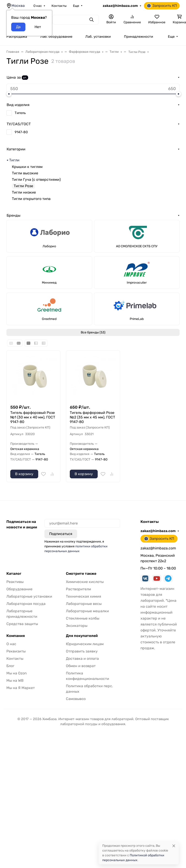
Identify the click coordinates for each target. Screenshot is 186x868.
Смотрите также (81, 574)
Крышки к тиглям (27, 167)
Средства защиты (22, 624)
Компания (16, 636)
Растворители (78, 589)
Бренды (13, 215)
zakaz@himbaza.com (120, 6)
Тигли (14, 160)
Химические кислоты (85, 582)
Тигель (20, 113)
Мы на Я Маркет (21, 688)
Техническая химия (84, 596)
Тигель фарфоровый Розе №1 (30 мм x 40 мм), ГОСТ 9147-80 (33, 417)
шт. (25, 77)
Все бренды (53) (93, 332)
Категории (16, 149)
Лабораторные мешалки (87, 611)
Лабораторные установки (29, 596)
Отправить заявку (82, 651)
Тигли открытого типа (31, 199)
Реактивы (15, 582)
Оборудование (19, 589)
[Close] (174, 846)
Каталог (14, 574)
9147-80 (21, 132)
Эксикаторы (77, 626)
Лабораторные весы (84, 604)
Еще (76, 6)
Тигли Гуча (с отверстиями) (36, 180)
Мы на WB (15, 680)
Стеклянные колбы (83, 618)
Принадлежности (139, 37)
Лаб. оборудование (56, 37)
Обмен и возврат (81, 666)
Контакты (59, 6)
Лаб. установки (98, 37)
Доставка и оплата (82, 659)
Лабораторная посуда (26, 604)
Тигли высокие (25, 173)
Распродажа (17, 37)
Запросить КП (162, 6)
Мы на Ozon (17, 673)
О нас (38, 6)
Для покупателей (82, 636)
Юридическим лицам (85, 644)
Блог (10, 666)
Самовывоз (76, 699)
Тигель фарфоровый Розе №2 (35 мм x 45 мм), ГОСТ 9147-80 (92, 417)
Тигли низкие (24, 192)
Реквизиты (16, 651)
